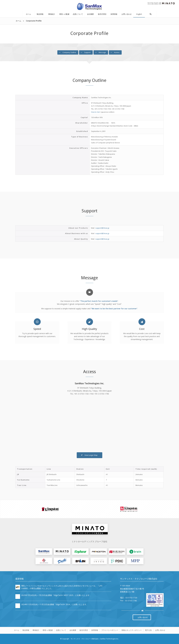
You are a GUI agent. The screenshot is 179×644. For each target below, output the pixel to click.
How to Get (95, 112)
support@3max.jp (102, 228)
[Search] (151, 14)
